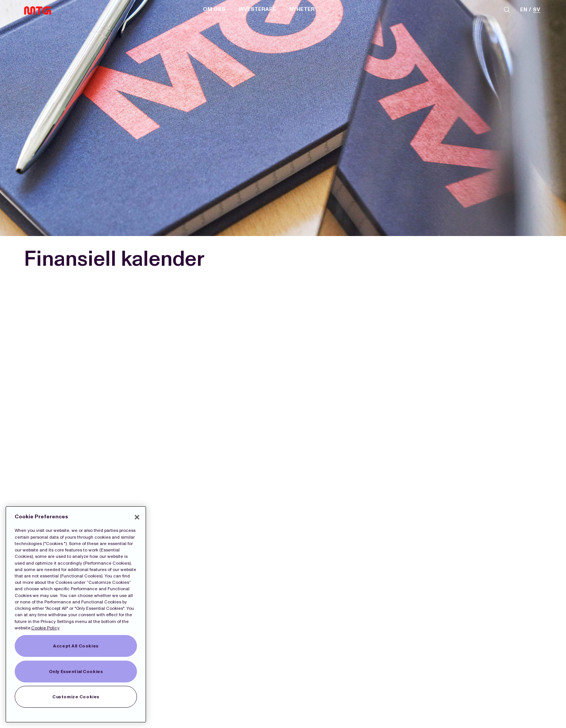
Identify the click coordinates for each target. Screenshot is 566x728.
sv (536, 10)
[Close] (137, 517)
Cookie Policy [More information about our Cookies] (45, 628)
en (524, 10)
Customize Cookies (76, 697)
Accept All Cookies (76, 646)
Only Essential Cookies (76, 672)
